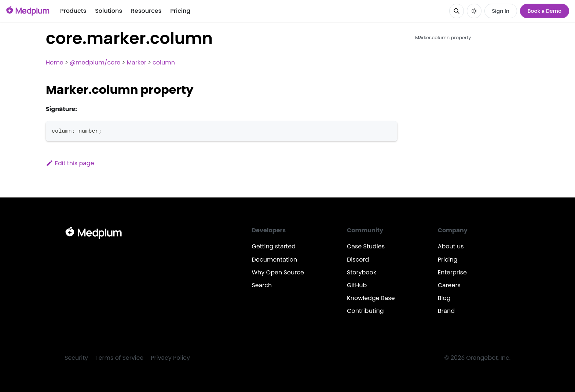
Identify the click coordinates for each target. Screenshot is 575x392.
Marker (136, 62)
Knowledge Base (371, 298)
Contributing (365, 311)
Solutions (109, 11)
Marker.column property (443, 38)
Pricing (180, 11)
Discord (358, 260)
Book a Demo (545, 11)
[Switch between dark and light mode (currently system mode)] (474, 11)
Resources (146, 11)
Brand (446, 311)
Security (76, 358)
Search (262, 285)
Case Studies (366, 246)
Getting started (274, 246)
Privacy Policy (170, 358)
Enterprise (452, 272)
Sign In (501, 11)
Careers (449, 285)
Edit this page (70, 163)
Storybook (362, 272)
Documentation (274, 260)
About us (451, 246)
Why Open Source (278, 272)
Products (73, 11)
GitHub (357, 285)
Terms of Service (119, 358)
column (164, 62)
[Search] (457, 11)
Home (55, 62)
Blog (444, 298)
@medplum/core (95, 62)
